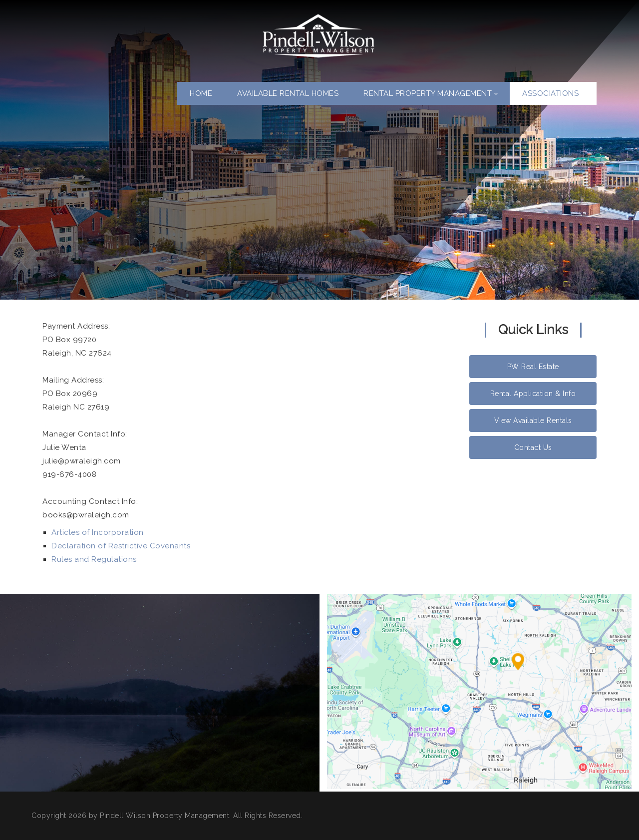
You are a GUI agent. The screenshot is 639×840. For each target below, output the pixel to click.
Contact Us (533, 447)
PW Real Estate (533, 367)
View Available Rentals (533, 420)
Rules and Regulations (94, 559)
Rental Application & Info (533, 394)
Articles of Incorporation (98, 532)
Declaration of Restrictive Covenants (121, 546)
